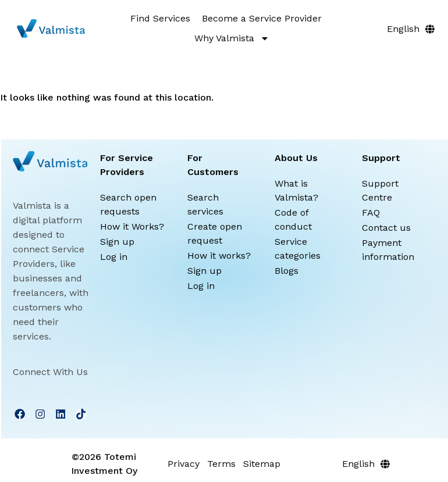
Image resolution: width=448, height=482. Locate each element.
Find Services (160, 18)
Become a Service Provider (262, 18)
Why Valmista (232, 38)
